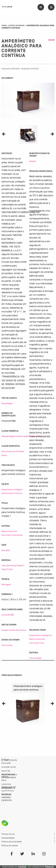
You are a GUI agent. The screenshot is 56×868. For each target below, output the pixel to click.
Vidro (11, 569)
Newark (33, 161)
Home (4, 26)
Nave (4, 780)
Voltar (51, 40)
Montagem (6, 584)
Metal (20, 565)
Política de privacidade (12, 842)
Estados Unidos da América (14, 630)
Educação (6, 763)
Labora (5, 776)
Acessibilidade (8, 838)
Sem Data (6, 550)
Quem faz (6, 771)
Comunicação (35, 658)
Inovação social (9, 767)
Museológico (7, 403)
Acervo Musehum (16, 26)
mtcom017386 (8, 615)
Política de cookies (10, 845)
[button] (4, 134)
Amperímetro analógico (40, 635)
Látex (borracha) (9, 565)
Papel (4, 569)
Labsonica (6, 784)
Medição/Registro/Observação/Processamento (22, 436)
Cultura (5, 759)
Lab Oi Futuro (8, 791)
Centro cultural (9, 787)
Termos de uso (8, 834)
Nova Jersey (7, 645)
